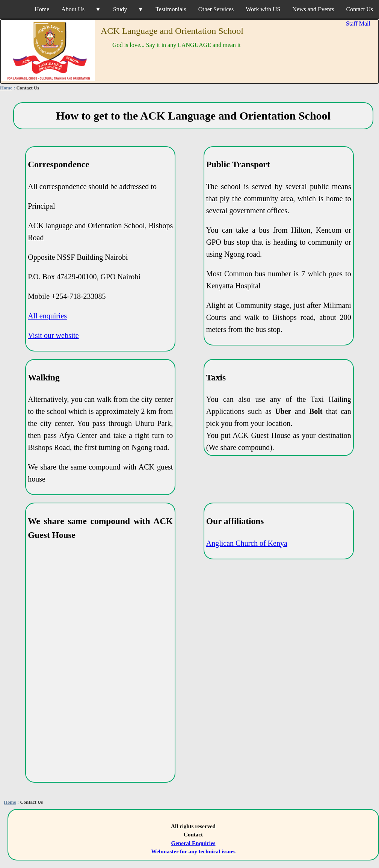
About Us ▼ (81, 9)
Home (42, 9)
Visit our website (53, 335)
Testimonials (171, 9)
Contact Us (359, 9)
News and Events (313, 9)
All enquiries (47, 316)
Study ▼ (128, 9)
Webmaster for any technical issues (193, 851)
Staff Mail (358, 23)
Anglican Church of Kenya (247, 543)
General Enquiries (193, 843)
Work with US (263, 9)
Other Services (216, 9)
